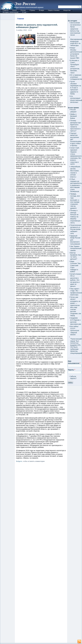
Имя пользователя (74, 362)
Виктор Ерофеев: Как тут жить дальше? (75, 256)
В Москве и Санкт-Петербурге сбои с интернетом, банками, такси (75, 67)
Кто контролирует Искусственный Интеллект (76, 99)
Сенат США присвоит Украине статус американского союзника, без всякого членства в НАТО (76, 156)
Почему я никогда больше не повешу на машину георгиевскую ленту (75, 217)
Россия (23, 10)
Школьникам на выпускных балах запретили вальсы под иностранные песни (75, 29)
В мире (42, 10)
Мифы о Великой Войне (74, 116)
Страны (32, 10)
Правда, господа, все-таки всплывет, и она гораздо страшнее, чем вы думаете (75, 201)
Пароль (71, 370)
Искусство (67, 10)
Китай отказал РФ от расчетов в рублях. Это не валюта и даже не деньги (76, 280)
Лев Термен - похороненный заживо (76, 248)
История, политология (10, 12)
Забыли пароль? (73, 377)
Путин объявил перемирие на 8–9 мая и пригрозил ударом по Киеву (76, 88)
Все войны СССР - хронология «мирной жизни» (75, 331)
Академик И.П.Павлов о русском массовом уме (76, 321)
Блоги (14, 10)
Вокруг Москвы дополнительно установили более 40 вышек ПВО (76, 53)
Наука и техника (54, 10)
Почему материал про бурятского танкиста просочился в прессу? (76, 126)
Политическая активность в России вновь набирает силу (76, 229)
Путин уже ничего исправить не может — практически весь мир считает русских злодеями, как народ (76, 306)
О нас (24, 12)
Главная (6, 10)
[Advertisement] (41, 553)
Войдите (19, 461)
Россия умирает (73, 111)
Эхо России (25, 4)
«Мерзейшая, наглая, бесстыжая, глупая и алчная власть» (75, 172)
